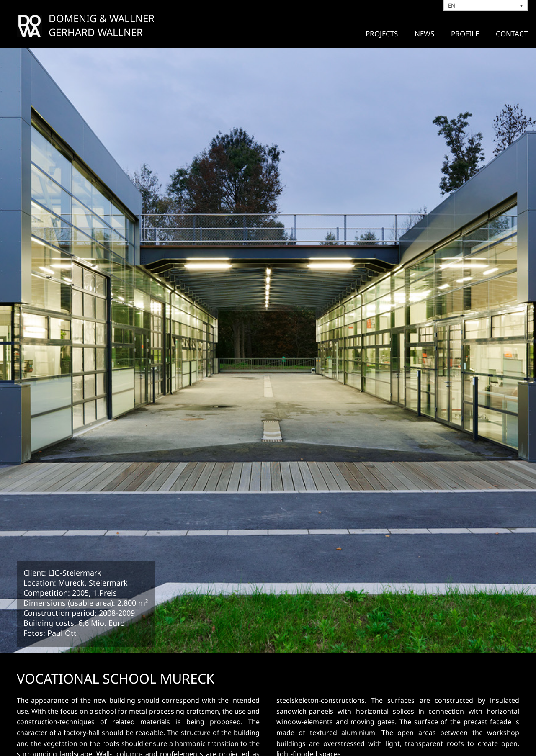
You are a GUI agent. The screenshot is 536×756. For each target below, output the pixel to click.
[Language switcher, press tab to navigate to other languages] (486, 5)
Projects (382, 34)
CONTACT (512, 34)
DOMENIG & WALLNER (102, 18)
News (424, 34)
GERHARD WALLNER (96, 32)
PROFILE (465, 34)
